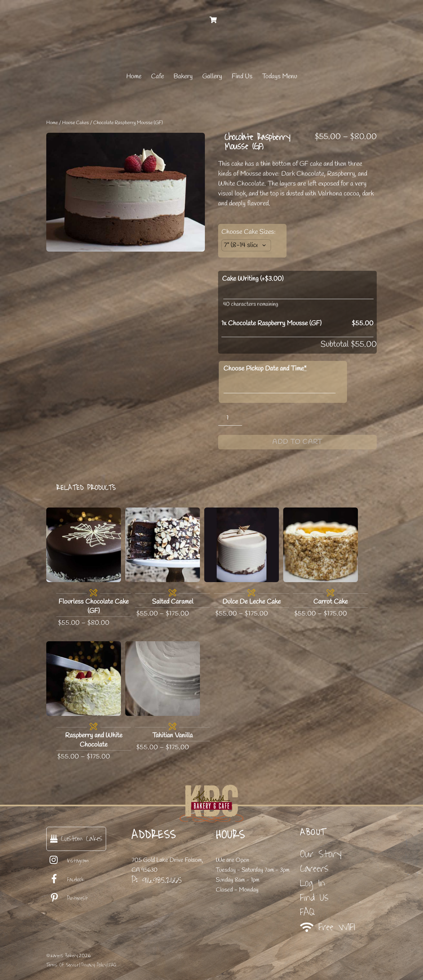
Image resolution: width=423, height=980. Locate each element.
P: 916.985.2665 (157, 880)
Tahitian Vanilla (173, 735)
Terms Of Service (62, 965)
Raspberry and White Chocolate (94, 740)
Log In (313, 883)
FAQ (308, 912)
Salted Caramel (173, 602)
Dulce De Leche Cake (251, 602)
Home (134, 76)
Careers (314, 869)
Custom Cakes (76, 839)
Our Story (321, 854)
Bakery (183, 76)
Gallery (212, 76)
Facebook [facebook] (65, 880)
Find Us (242, 76)
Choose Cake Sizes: (249, 232)
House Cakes (76, 123)
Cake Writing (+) (253, 279)
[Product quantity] (230, 418)
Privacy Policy (94, 965)
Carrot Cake (330, 602)
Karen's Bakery (64, 956)
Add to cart (297, 442)
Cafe (157, 76)
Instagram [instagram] (68, 861)
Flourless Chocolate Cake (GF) (94, 606)
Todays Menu (280, 76)
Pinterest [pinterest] (67, 898)
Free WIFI (328, 927)
